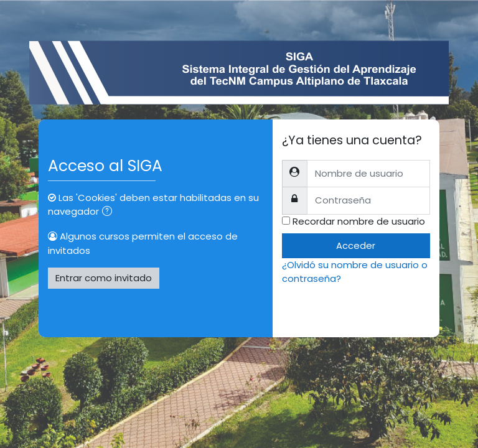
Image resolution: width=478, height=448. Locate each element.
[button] (110, 212)
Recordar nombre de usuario (359, 221)
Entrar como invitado (104, 278)
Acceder (356, 245)
